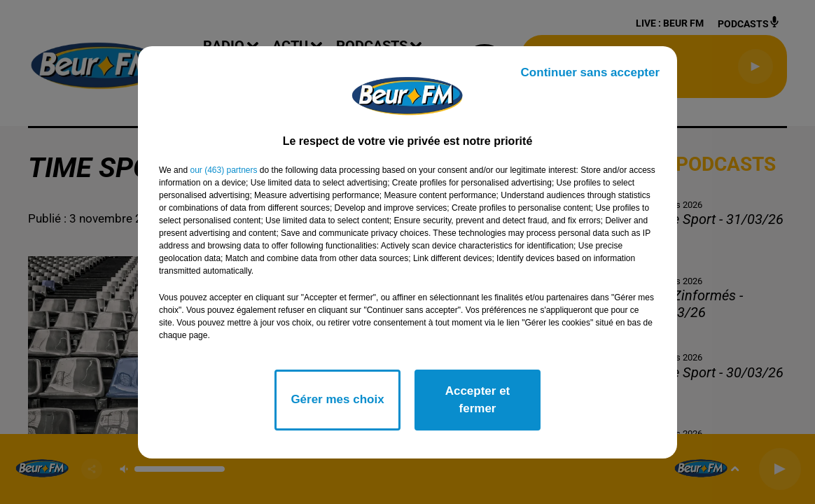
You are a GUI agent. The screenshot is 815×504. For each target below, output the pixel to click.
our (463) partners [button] (223, 170)
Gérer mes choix (337, 399)
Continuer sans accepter (590, 72)
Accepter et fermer (478, 400)
